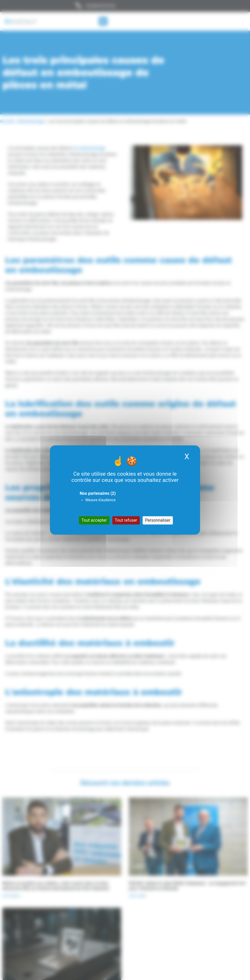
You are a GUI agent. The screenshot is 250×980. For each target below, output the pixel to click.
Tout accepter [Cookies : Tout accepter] (94, 520)
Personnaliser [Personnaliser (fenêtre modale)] (158, 520)
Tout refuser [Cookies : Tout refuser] (126, 520)
